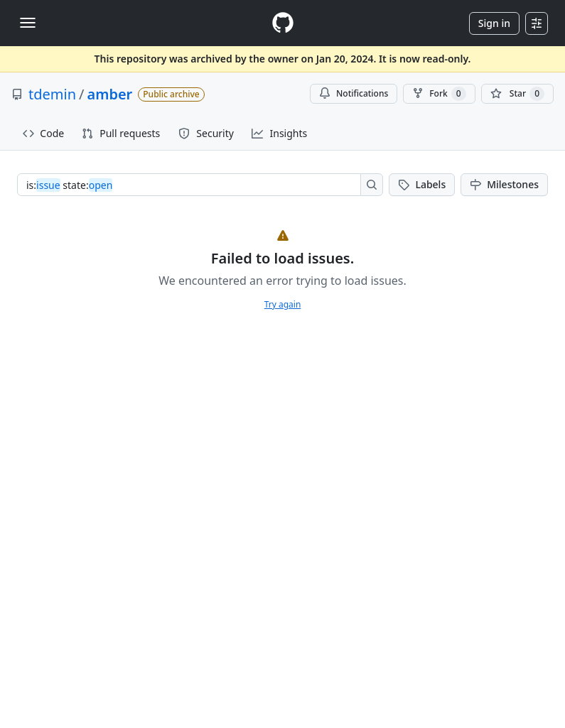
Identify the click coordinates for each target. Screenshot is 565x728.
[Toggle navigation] (28, 23)
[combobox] (193, 185)
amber (109, 94)
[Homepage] (283, 23)
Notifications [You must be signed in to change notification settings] (354, 93)
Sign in (494, 23)
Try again (283, 304)
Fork (439, 94)
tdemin (52, 94)
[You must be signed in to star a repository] (517, 94)
